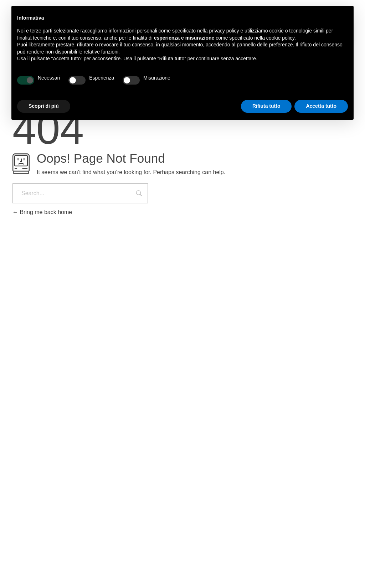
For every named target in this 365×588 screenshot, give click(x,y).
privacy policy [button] (224, 31)
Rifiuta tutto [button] (266, 106)
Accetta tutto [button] (321, 106)
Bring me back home (42, 212)
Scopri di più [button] (44, 106)
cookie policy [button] (280, 38)
